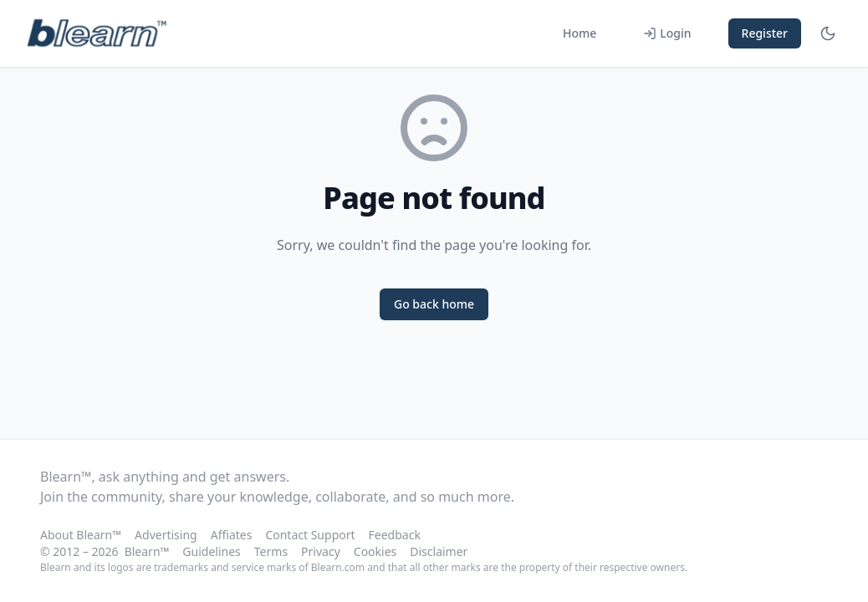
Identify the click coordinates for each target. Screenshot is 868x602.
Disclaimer (439, 551)
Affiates (232, 535)
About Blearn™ (81, 535)
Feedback (395, 535)
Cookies (375, 551)
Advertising (166, 535)
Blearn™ (147, 551)
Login (667, 33)
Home (580, 33)
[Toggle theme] (828, 33)
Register (765, 33)
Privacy (321, 551)
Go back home (434, 304)
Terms (271, 551)
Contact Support (310, 535)
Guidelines (211, 551)
